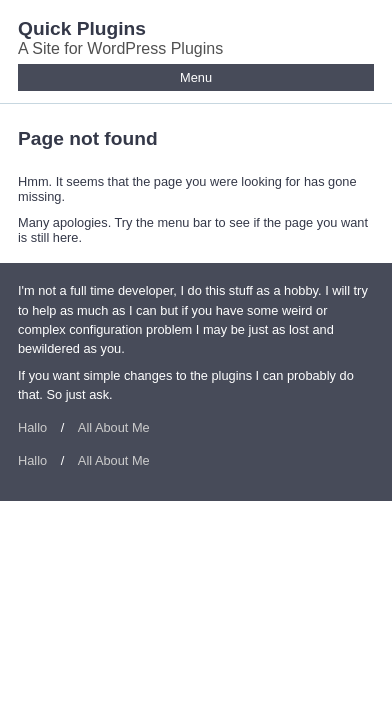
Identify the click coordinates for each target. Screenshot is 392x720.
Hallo (32, 427)
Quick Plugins (82, 28)
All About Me (114, 427)
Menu (196, 77)
